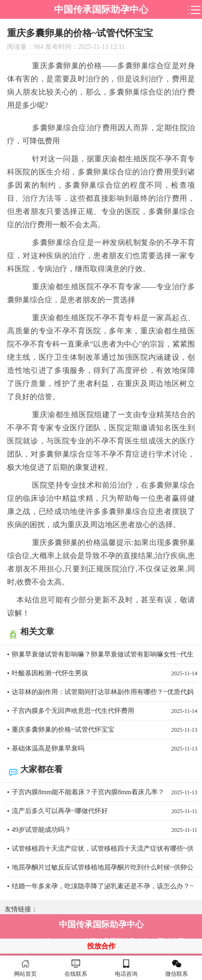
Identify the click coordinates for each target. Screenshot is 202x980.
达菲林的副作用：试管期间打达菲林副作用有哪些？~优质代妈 (105, 695)
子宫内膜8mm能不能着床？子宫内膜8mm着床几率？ (105, 792)
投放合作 (101, 946)
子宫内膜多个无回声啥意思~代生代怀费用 (105, 711)
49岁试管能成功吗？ (105, 830)
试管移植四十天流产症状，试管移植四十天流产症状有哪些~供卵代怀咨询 (105, 852)
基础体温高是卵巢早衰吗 (105, 749)
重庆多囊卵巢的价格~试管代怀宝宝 (105, 730)
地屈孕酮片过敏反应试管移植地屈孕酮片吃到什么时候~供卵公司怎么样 (105, 870)
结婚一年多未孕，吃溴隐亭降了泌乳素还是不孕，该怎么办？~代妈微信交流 (105, 889)
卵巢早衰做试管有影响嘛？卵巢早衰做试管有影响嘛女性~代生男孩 (105, 657)
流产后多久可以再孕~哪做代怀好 (105, 811)
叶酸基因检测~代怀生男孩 (105, 673)
